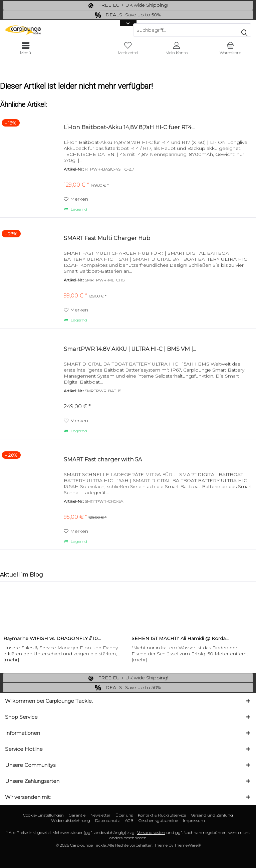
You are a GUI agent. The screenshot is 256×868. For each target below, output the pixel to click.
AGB (129, 820)
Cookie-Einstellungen (43, 815)
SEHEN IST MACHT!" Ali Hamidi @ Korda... (180, 638)
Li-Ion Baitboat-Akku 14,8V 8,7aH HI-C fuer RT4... (129, 127)
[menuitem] (230, 48)
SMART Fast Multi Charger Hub (107, 238)
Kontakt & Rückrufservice (162, 815)
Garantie (77, 815)
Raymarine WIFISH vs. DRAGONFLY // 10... (52, 638)
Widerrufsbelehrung (71, 820)
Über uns (124, 815)
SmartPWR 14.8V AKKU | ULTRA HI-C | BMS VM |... (130, 349)
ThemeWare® (187, 845)
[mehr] (11, 660)
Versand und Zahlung (212, 815)
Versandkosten (151, 832)
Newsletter (100, 815)
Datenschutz (107, 820)
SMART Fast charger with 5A (103, 460)
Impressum (194, 820)
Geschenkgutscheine (158, 820)
